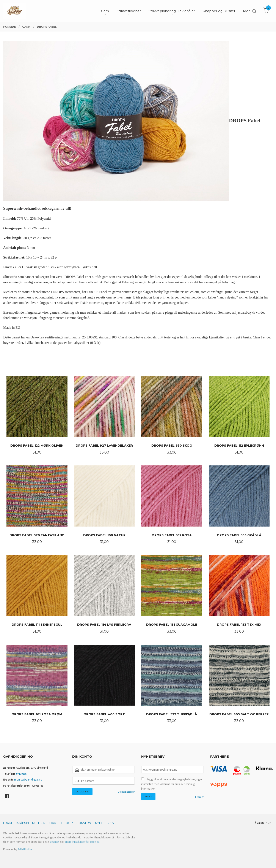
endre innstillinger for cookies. (82, 842)
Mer (246, 11)
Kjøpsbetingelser (31, 823)
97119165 (21, 774)
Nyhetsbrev (105, 823)
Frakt (8, 823)
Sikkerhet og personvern (70, 823)
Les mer (199, 797)
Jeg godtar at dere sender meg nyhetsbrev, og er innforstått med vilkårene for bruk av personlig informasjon (172, 784)
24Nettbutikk (25, 849)
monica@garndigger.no (28, 780)
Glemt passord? (126, 792)
